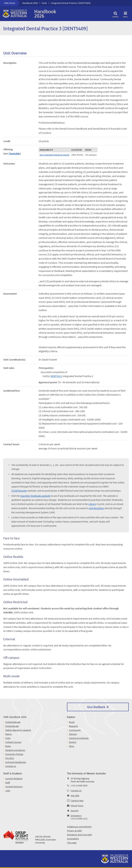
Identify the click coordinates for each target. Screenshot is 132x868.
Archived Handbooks (16, 762)
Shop (72, 746)
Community (75, 730)
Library (92, 504)
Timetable (14, 153)
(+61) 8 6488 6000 (79, 786)
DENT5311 (56, 376)
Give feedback (96, 707)
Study (72, 722)
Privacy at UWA (74, 831)
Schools (73, 734)
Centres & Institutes (79, 738)
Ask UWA (75, 796)
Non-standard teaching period (54, 155)
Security (75, 811)
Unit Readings (96, 508)
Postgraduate (12, 726)
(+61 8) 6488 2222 (79, 819)
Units (44, 3)
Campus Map (77, 801)
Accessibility (73, 839)
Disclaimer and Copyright (79, 835)
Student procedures (15, 750)
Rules (8, 746)
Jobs (8, 791)
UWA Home (10, 3)
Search (115, 14)
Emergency (76, 816)
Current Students (14, 778)
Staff (8, 783)
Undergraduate (13, 722)
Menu (125, 14)
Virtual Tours (77, 806)
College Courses (13, 742)
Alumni (73, 742)
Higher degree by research (18, 730)
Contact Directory (14, 787)
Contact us (11, 766)
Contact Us (76, 791)
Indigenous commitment (79, 827)
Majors (9, 734)
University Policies (14, 754)
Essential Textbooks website (35, 496)
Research (73, 726)
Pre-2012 (10, 758)
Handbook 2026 (30, 3)
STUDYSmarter (19, 491)
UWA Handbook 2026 (15, 717)
